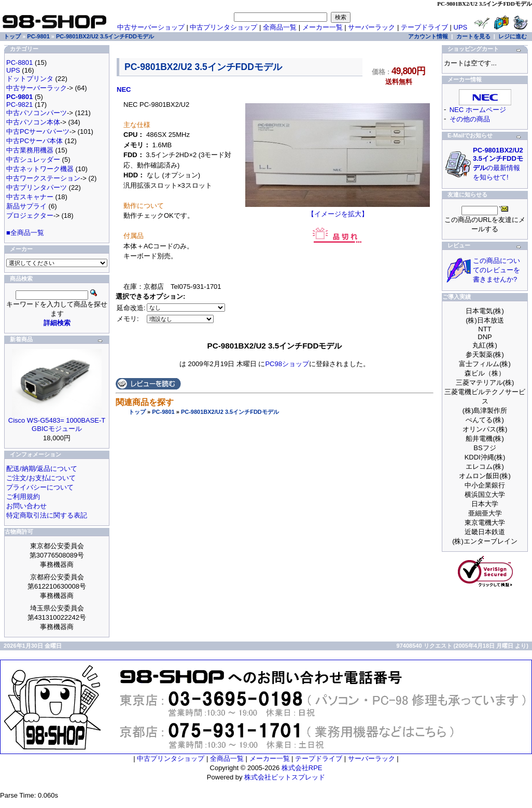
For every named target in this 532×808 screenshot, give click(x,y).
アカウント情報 (428, 36)
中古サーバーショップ (151, 27)
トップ (137, 412)
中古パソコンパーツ (37, 113)
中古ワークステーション (43, 178)
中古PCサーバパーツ (38, 131)
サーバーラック (372, 27)
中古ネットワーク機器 (40, 169)
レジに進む (513, 36)
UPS (461, 27)
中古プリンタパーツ (37, 187)
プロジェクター (30, 215)
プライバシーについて (40, 487)
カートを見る (473, 36)
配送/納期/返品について (42, 469)
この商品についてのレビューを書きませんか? (496, 270)
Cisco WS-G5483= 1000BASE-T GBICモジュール (57, 424)
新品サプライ (26, 206)
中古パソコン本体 (33, 122)
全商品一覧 (280, 27)
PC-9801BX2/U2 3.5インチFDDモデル (230, 412)
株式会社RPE (302, 768)
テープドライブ (424, 27)
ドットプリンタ (30, 79)
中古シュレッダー (33, 159)
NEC (124, 89)
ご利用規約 (23, 497)
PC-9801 (163, 412)
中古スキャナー (30, 197)
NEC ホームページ (478, 110)
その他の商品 (470, 119)
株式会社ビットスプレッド (285, 777)
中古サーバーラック (37, 88)
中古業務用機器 (30, 150)
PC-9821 (19, 105)
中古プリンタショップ (223, 27)
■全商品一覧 (25, 233)
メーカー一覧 (323, 27)
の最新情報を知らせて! (498, 164)
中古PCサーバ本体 (34, 141)
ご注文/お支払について (41, 478)
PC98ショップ (287, 364)
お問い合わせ (26, 506)
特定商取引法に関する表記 (47, 515)
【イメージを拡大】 (338, 211)
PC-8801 (19, 62)
